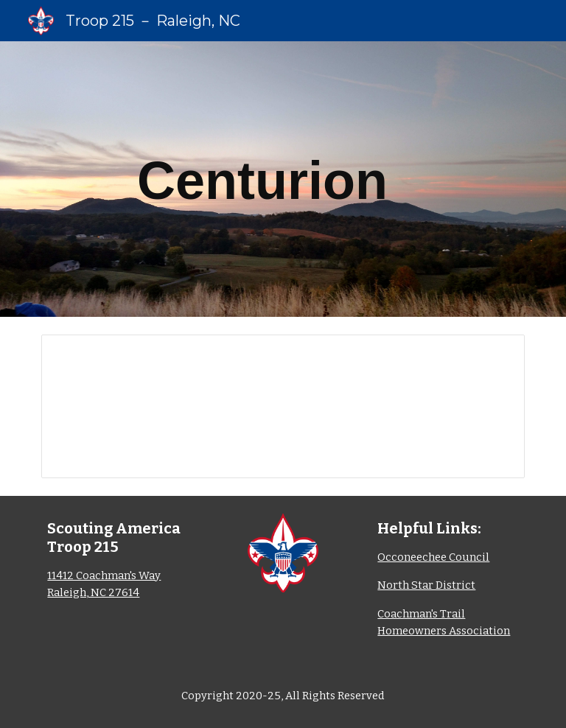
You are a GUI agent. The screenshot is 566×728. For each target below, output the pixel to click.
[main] (262, 179)
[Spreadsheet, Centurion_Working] (283, 406)
